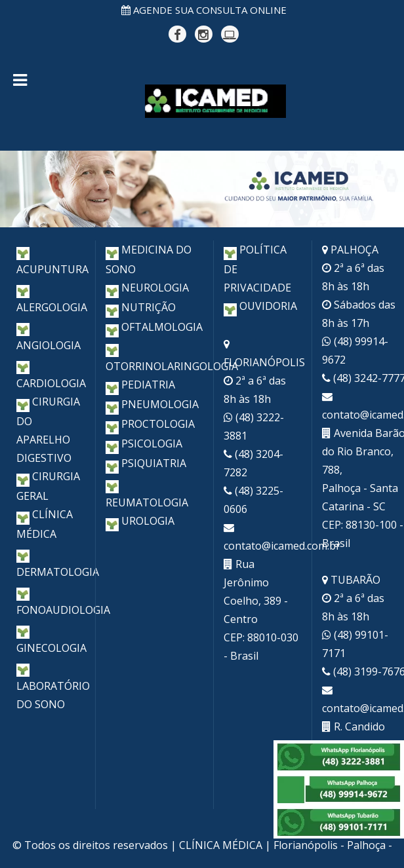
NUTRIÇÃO (141, 307)
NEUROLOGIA (147, 288)
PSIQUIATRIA (146, 463)
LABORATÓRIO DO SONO (53, 685)
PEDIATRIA (140, 385)
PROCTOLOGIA (150, 424)
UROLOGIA (140, 521)
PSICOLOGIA (144, 443)
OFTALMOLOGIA (154, 327)
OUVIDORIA (260, 306)
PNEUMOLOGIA (152, 404)
